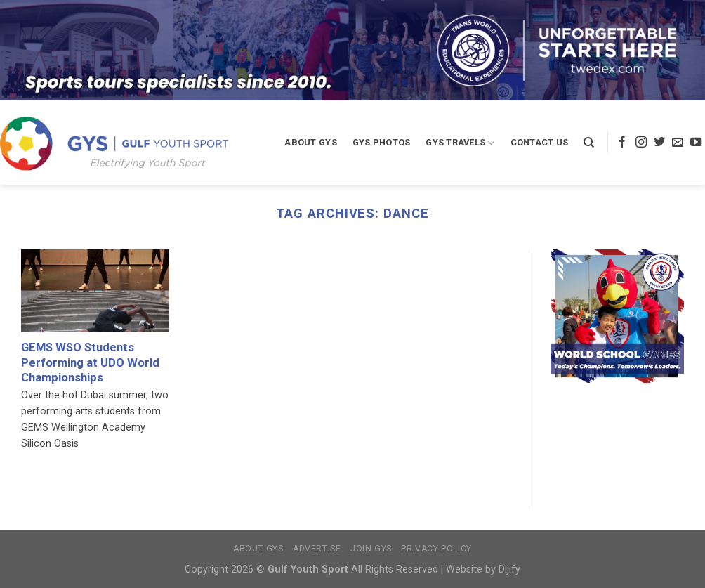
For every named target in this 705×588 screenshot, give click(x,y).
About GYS (310, 142)
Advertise (317, 549)
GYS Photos (382, 142)
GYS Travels (460, 143)
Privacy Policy (436, 549)
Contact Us (540, 142)
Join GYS (371, 549)
